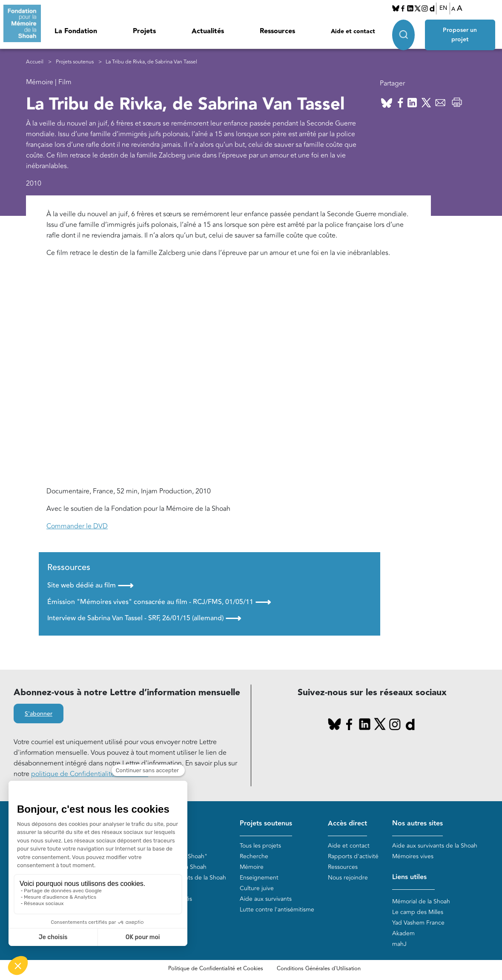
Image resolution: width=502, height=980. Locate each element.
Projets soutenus (75, 62)
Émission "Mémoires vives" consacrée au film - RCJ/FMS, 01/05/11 (159, 602)
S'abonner (39, 714)
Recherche (254, 856)
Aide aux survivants (266, 899)
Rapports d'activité (353, 856)
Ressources (277, 31)
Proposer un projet (460, 35)
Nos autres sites (417, 824)
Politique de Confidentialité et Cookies (216, 969)
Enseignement (259, 878)
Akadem (403, 933)
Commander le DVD (77, 526)
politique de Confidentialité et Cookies (90, 774)
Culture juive (257, 888)
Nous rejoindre (348, 878)
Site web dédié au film (90, 585)
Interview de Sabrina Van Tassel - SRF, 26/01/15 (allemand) (144, 618)
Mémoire (252, 867)
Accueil (35, 62)
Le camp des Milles (418, 912)
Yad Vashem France (418, 923)
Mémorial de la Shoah (421, 901)
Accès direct (347, 824)
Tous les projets (260, 846)
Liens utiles (409, 877)
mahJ (399, 944)
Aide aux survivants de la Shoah (435, 846)
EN (443, 8)
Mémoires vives (413, 856)
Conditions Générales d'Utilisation (319, 969)
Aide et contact (353, 32)
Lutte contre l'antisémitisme (277, 910)
